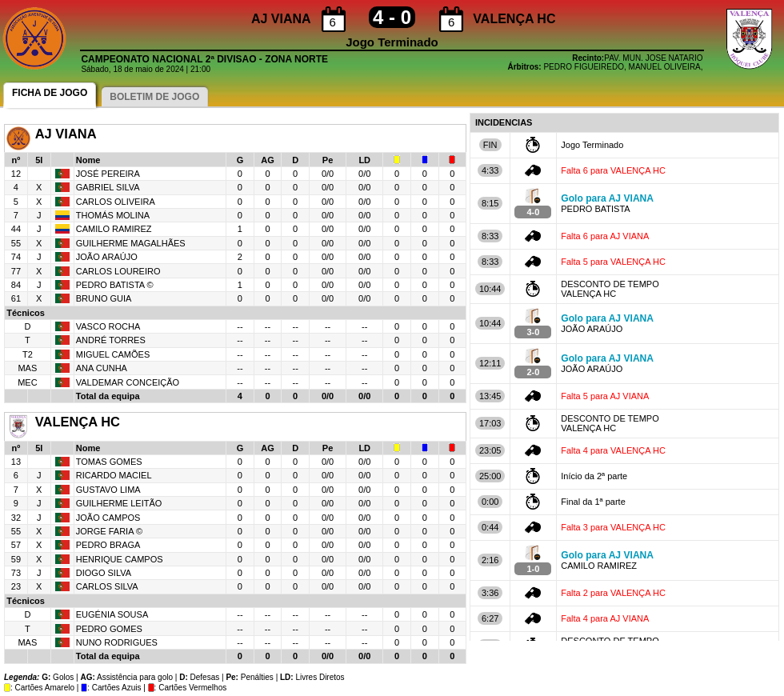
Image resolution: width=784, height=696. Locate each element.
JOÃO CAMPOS (108, 518)
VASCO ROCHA (108, 326)
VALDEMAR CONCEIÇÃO (128, 382)
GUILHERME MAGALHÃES (131, 243)
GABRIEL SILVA (108, 187)
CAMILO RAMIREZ (114, 229)
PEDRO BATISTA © (115, 285)
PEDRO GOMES (109, 629)
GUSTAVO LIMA (108, 490)
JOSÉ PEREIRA (108, 174)
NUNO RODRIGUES (117, 642)
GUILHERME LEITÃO (119, 503)
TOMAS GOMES (109, 462)
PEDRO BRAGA (108, 545)
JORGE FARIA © (109, 531)
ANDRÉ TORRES (111, 340)
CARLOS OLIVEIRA (116, 202)
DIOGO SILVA (104, 573)
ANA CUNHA (102, 368)
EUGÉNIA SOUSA (112, 614)
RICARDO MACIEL (114, 475)
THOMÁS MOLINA (113, 215)
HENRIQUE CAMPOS (120, 559)
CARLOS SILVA (107, 586)
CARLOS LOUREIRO (118, 271)
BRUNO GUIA (104, 298)
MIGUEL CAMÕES (113, 354)
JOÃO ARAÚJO (107, 257)
